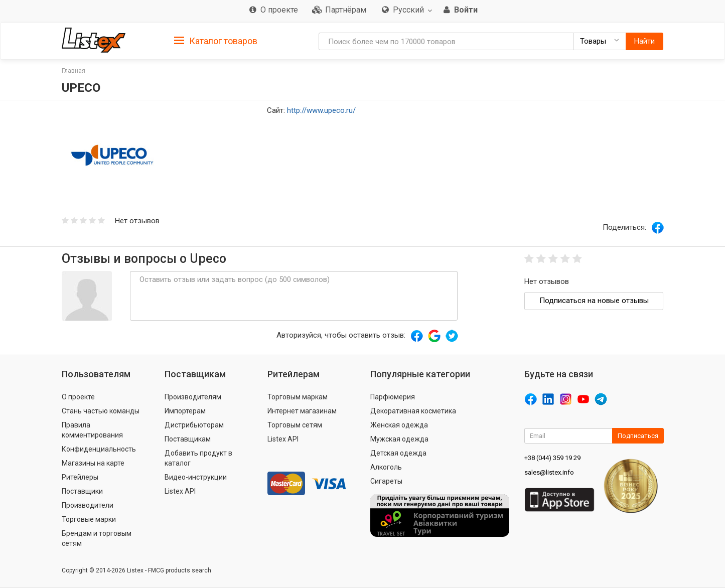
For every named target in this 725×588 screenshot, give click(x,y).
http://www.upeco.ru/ (321, 110)
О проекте (78, 397)
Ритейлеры (80, 477)
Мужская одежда (399, 439)
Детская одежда (398, 453)
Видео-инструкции (196, 477)
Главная (74, 71)
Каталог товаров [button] (216, 41)
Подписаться (638, 436)
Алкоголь (386, 467)
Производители (88, 505)
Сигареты (386, 481)
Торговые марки (89, 519)
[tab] (216, 40)
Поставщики (82, 491)
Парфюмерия (393, 397)
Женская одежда (399, 425)
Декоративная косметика (413, 411)
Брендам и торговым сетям (97, 538)
